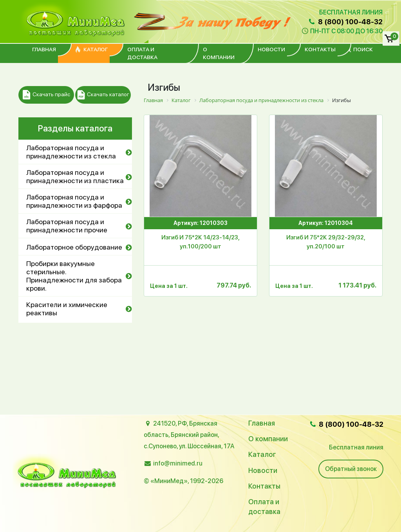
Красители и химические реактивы (67, 309)
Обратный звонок (351, 469)
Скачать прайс (46, 95)
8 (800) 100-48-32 (345, 22)
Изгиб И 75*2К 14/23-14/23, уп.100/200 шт (200, 242)
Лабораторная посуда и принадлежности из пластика (75, 176)
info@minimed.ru (178, 463)
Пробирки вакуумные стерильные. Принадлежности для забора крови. (74, 276)
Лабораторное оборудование (74, 247)
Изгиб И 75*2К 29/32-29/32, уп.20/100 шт (326, 242)
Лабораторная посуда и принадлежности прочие (67, 226)
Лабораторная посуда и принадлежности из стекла (71, 152)
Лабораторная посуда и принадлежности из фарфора (74, 201)
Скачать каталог (103, 95)
